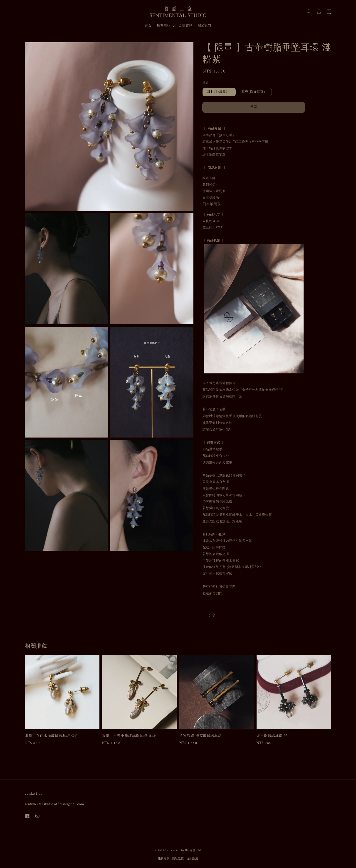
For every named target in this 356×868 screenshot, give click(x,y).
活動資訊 (186, 26)
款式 (206, 83)
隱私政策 (178, 859)
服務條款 (164, 859)
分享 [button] (209, 615)
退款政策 (192, 859)
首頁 (148, 26)
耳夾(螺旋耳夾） (254, 92)
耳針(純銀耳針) (219, 92)
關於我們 (204, 26)
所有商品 (163, 26)
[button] (309, 12)
